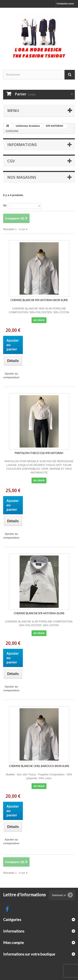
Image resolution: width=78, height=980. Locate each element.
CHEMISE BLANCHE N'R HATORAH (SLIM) (39, 613)
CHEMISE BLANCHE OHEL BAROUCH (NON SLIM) (39, 766)
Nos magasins (22, 177)
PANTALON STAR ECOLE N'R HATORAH (39, 453)
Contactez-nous (65, 4)
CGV (11, 161)
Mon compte (14, 943)
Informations (22, 145)
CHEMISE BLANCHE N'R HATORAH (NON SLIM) (39, 300)
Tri (5, 206)
